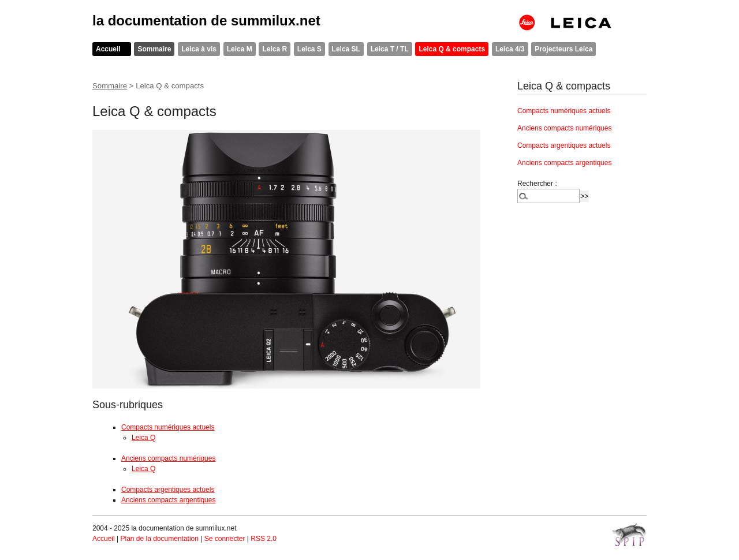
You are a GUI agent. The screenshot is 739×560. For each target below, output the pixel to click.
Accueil (108, 49)
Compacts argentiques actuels (168, 490)
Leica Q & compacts (452, 49)
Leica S (309, 49)
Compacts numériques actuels (168, 427)
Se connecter (225, 539)
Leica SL (346, 49)
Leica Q (143, 438)
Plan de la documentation (159, 539)
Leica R (275, 49)
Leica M (240, 49)
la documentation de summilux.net (206, 20)
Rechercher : (537, 184)
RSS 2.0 (264, 539)
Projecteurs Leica (563, 49)
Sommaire (154, 49)
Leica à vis (199, 49)
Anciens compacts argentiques (168, 500)
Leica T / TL (390, 49)
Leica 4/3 (510, 49)
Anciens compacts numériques (168, 458)
